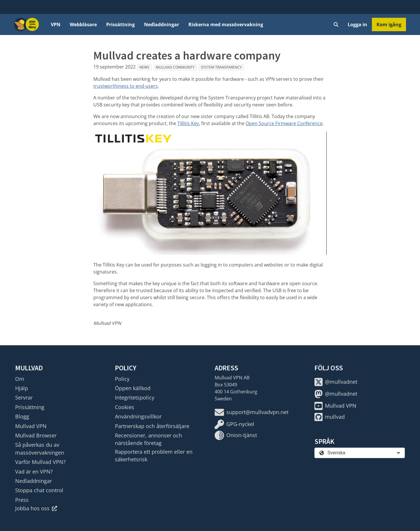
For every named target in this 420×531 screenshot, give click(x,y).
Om (20, 379)
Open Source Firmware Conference (284, 123)
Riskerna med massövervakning (226, 24)
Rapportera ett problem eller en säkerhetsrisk (154, 455)
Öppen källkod (133, 388)
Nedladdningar (162, 24)
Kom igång (389, 24)
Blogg (22, 416)
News (144, 67)
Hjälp (22, 388)
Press (22, 500)
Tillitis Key (188, 123)
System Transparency (221, 67)
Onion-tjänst (236, 435)
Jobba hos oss (36, 508)
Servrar (24, 397)
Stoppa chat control (39, 490)
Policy (122, 379)
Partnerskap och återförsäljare (152, 426)
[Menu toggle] (32, 24)
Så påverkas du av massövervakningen (40, 448)
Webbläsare (83, 24)
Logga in (357, 24)
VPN (56, 24)
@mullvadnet (336, 382)
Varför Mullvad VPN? (40, 462)
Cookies (125, 407)
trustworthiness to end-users (126, 86)
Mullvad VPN (31, 426)
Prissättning (120, 24)
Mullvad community (175, 67)
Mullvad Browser (36, 435)
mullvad (330, 417)
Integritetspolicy (135, 397)
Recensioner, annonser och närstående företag (148, 439)
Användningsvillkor (138, 416)
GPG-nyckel (235, 424)
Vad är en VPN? (34, 472)
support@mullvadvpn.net (252, 412)
